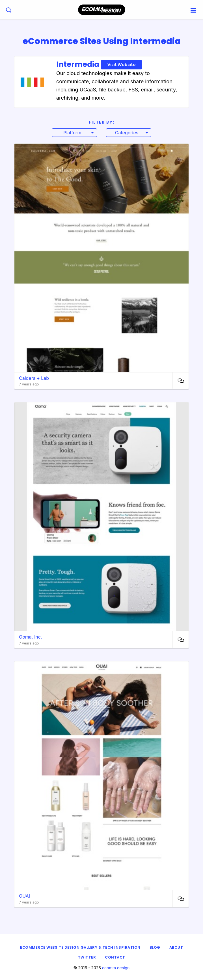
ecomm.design (116, 968)
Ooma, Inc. (30, 637)
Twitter (87, 957)
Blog (155, 947)
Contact (115, 957)
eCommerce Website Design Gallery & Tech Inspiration (80, 947)
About (176, 947)
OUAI (24, 896)
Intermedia (99, 64)
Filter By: (102, 122)
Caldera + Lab (34, 378)
